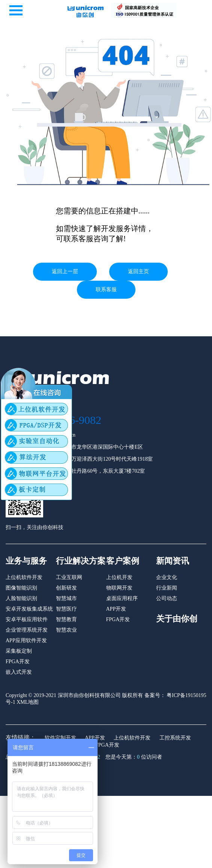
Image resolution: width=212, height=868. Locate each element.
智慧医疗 (66, 609)
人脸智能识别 (21, 598)
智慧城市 (66, 598)
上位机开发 (119, 577)
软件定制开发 (60, 738)
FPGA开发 (18, 662)
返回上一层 (65, 271)
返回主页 (138, 271)
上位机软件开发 (24, 577)
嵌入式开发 (19, 672)
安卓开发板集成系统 (29, 609)
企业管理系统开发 (27, 630)
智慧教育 (66, 619)
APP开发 (116, 609)
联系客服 (106, 290)
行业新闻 (167, 588)
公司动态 (167, 598)
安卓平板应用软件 (27, 619)
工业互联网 (69, 577)
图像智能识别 (21, 588)
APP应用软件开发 (26, 640)
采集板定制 (19, 651)
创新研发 (66, 588)
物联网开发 (119, 588)
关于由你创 (177, 619)
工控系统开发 (175, 738)
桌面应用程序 (122, 598)
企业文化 (167, 577)
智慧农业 (66, 630)
